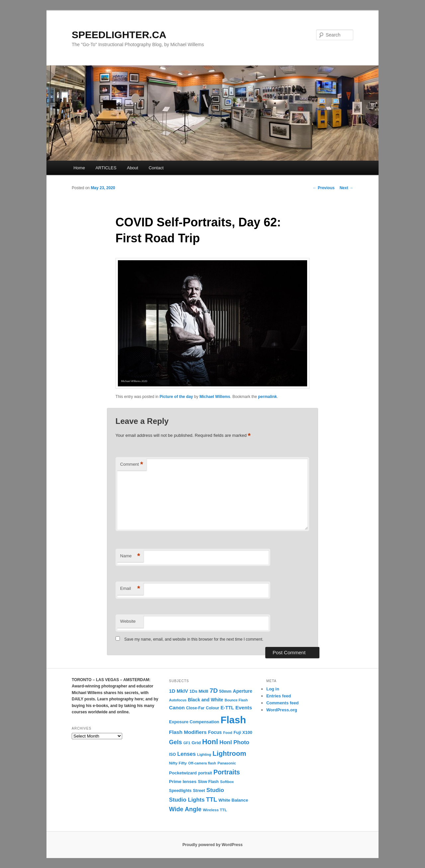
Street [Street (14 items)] (199, 790)
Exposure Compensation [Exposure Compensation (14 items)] (194, 722)
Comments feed (283, 703)
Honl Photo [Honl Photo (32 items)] (234, 742)
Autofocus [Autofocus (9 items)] (178, 700)
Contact (156, 168)
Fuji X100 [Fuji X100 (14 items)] (243, 732)
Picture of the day (176, 397)
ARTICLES (106, 168)
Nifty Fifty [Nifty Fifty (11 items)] (178, 763)
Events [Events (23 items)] (244, 708)
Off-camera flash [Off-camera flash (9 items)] (202, 763)
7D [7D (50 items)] (214, 691)
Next (346, 188)
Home (79, 168)
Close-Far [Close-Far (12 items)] (195, 708)
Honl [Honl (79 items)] (210, 742)
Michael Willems (215, 397)
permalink (267, 397)
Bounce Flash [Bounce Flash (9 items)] (236, 700)
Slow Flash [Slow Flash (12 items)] (208, 782)
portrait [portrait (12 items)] (205, 773)
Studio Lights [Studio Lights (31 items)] (187, 800)
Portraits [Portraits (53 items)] (227, 772)
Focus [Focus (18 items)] (215, 732)
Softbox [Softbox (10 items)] (227, 782)
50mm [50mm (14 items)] (225, 691)
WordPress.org (282, 710)
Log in (273, 689)
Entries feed (279, 696)
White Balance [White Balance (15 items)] (233, 800)
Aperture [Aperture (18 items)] (242, 691)
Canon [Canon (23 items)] (177, 708)
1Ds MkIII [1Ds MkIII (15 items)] (199, 691)
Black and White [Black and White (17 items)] (206, 700)
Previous (324, 188)
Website (128, 621)
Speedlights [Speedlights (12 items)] (180, 791)
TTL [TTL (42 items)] (211, 799)
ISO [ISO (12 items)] (172, 754)
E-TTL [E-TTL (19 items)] (227, 708)
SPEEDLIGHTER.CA (119, 35)
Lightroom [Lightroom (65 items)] (229, 753)
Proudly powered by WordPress (212, 845)
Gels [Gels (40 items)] (175, 742)
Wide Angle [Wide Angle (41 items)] (185, 809)
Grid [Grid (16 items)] (196, 743)
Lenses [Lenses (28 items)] (187, 754)
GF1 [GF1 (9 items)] (187, 743)
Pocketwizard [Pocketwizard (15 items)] (183, 773)
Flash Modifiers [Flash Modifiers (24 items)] (188, 732)
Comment (132, 465)
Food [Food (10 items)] (228, 733)
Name (130, 556)
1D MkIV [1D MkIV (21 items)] (178, 691)
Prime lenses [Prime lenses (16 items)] (183, 782)
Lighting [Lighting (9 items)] (204, 754)
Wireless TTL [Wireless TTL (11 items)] (215, 810)
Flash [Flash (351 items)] (233, 720)
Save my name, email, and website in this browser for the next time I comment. (194, 639)
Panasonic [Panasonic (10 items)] (227, 763)
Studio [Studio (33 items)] (215, 790)
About (132, 168)
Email (130, 589)
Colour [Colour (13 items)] (212, 708)
